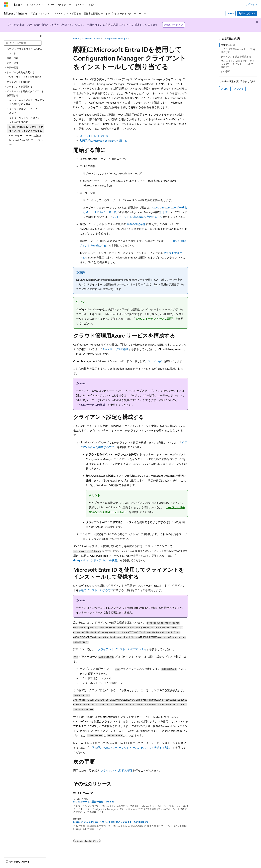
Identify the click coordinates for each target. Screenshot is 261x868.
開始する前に (228, 45)
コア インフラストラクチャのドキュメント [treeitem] (24, 51)
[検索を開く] (241, 5)
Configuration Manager (115, 38)
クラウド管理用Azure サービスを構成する (238, 51)
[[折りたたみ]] (41, 36)
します (164, 212)
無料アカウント (247, 13)
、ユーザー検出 (154, 361)
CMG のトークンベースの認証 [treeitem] (25, 135)
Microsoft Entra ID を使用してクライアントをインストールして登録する (238, 64)
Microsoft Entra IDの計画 (94, 136)
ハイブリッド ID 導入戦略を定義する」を (138, 217)
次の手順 (226, 71)
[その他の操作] (185, 39)
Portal (231, 13)
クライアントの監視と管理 (117, 770)
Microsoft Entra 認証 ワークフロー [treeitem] (26, 142)
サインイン (251, 4)
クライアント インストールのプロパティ (122, 649)
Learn (76, 38)
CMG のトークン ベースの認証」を (157, 319)
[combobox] (23, 43)
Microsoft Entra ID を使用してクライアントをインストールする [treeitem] (26, 129)
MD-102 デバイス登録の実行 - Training (94, 802)
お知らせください (174, 25)
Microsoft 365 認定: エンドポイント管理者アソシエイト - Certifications (111, 822)
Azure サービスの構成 (116, 349)
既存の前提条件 (136, 224)
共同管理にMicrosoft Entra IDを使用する (103, 140)
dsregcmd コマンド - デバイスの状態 (95, 560)
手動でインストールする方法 (96, 590)
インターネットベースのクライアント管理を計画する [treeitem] (27, 120)
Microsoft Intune (91, 38)
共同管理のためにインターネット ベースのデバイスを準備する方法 (130, 748)
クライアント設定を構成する (236, 56)
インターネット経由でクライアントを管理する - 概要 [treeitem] (27, 102)
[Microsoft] (6, 5)
